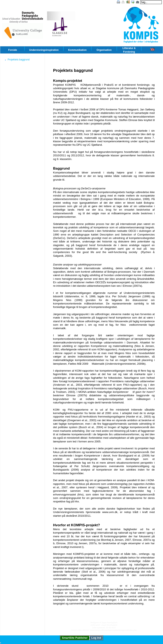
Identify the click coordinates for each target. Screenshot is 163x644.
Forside (13, 50)
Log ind (96, 638)
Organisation (104, 50)
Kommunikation (77, 50)
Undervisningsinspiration (44, 50)
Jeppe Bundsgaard (109, 623)
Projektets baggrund (18, 60)
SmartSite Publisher (75, 638)
